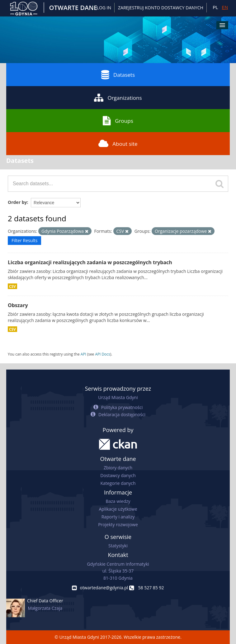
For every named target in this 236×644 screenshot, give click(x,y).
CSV (12, 286)
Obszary (18, 305)
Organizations (118, 98)
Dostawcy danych (118, 475)
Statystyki (118, 546)
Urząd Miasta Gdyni (118, 397)
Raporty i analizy (118, 517)
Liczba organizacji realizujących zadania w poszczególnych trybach (90, 262)
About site (118, 144)
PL (215, 7)
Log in (104, 8)
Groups (118, 121)
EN (225, 7)
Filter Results (24, 240)
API (83, 354)
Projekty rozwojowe (118, 524)
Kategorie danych (118, 483)
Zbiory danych (118, 468)
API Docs (102, 354)
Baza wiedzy (118, 501)
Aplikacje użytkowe (118, 509)
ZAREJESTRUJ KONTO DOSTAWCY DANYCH (161, 8)
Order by (17, 202)
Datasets (118, 75)
